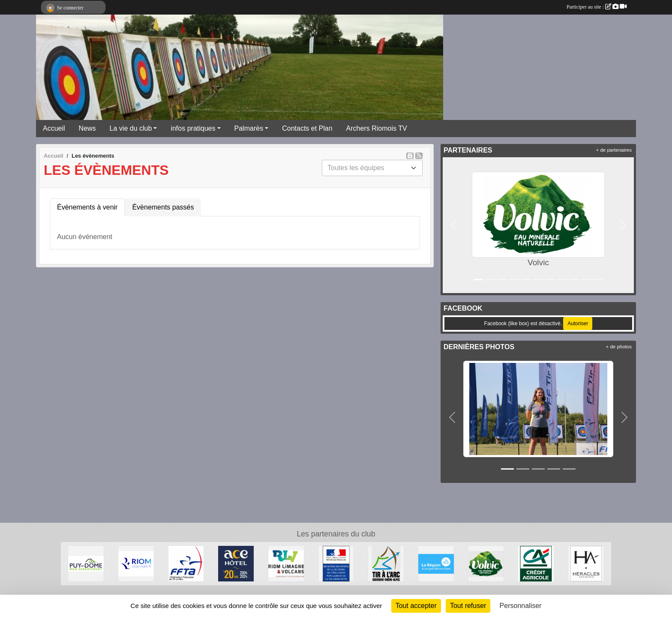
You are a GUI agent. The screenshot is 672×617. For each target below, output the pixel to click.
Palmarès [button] (249, 128)
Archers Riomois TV (377, 128)
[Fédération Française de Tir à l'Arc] (186, 563)
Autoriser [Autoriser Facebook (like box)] (578, 323)
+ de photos (619, 347)
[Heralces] (586, 563)
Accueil (54, 128)
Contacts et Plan (307, 128)
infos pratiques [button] (193, 128)
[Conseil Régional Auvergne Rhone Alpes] (436, 563)
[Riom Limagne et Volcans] (286, 563)
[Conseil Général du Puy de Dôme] (86, 563)
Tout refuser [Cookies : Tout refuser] (468, 606)
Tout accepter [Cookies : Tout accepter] (416, 606)
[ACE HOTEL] (236, 563)
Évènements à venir (87, 207)
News (87, 128)
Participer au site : (597, 7)
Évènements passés (163, 207)
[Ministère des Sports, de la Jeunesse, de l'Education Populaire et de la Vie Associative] (336, 563)
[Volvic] (486, 563)
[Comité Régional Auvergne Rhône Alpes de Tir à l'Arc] (386, 563)
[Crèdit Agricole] (536, 563)
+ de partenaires (614, 150)
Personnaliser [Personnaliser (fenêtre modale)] (521, 606)
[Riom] (136, 563)
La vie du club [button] (131, 128)
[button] (454, 225)
